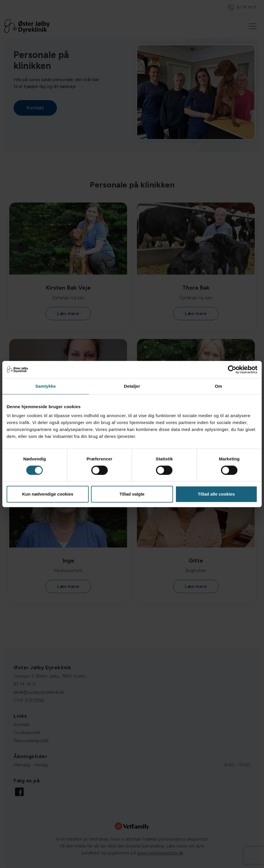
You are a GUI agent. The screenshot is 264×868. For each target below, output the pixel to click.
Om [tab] (219, 386)
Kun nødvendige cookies (48, 494)
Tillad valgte (132, 494)
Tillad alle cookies (216, 494)
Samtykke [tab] (45, 386)
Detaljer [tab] (132, 386)
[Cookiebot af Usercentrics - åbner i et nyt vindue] (232, 370)
